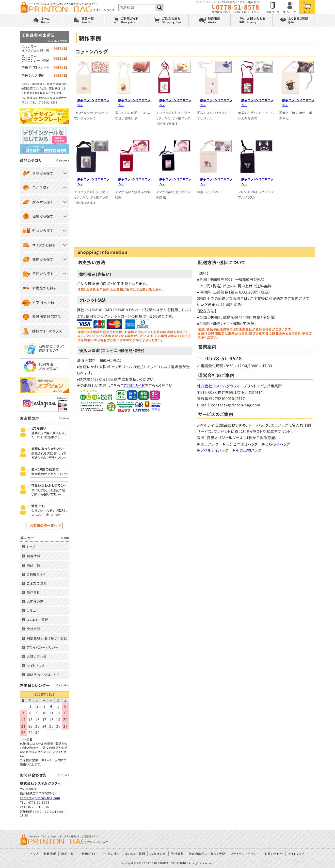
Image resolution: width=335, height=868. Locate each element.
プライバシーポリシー (43, 647)
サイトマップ (36, 666)
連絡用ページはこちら (43, 675)
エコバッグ (210, 444)
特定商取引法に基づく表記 (47, 638)
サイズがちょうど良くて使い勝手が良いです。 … (48, 492)
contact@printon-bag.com (40, 798)
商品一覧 (34, 565)
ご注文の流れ (37, 583)
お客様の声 (35, 601)
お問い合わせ (37, 656)
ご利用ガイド (134, 385)
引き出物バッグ (249, 450)
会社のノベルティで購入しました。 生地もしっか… (49, 513)
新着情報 (34, 556)
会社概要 (34, 629)
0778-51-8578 (238, 7)
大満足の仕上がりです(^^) (49, 474)
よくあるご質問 (38, 620)
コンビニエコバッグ (242, 444)
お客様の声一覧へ (44, 525)
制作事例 (34, 592)
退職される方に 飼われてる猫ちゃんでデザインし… (49, 456)
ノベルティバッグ (215, 450)
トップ (31, 547)
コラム (32, 611)
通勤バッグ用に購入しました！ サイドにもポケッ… (49, 435)
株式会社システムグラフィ (218, 386)
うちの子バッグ (278, 444)
